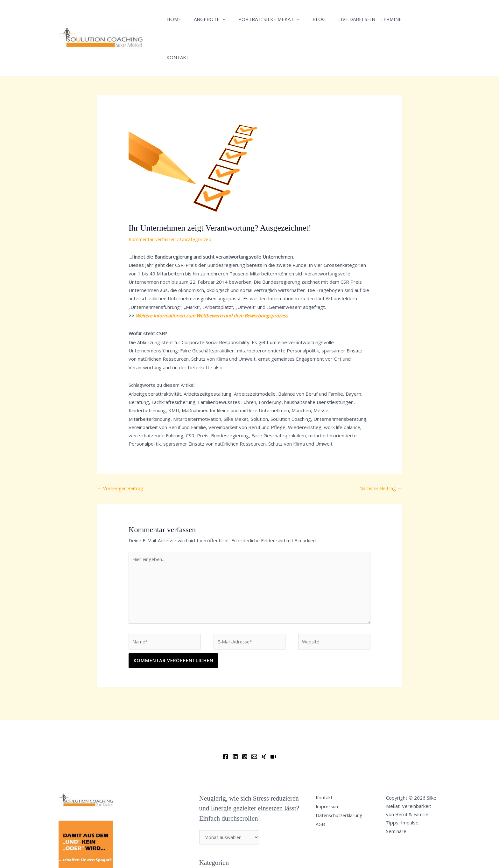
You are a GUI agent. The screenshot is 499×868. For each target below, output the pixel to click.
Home (172, 19)
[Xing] (264, 722)
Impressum (330, 773)
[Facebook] (226, 722)
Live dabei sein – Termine (356, 19)
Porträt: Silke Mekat (261, 19)
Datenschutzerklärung (342, 783)
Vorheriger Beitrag (121, 450)
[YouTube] (273, 722)
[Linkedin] (235, 722)
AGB (322, 793)
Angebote (205, 19)
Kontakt (408, 19)
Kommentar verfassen (153, 201)
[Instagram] (245, 722)
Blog (308, 19)
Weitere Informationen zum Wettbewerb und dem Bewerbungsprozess (213, 277)
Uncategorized (199, 201)
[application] (218, 19)
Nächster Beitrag (380, 450)
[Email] (254, 722)
